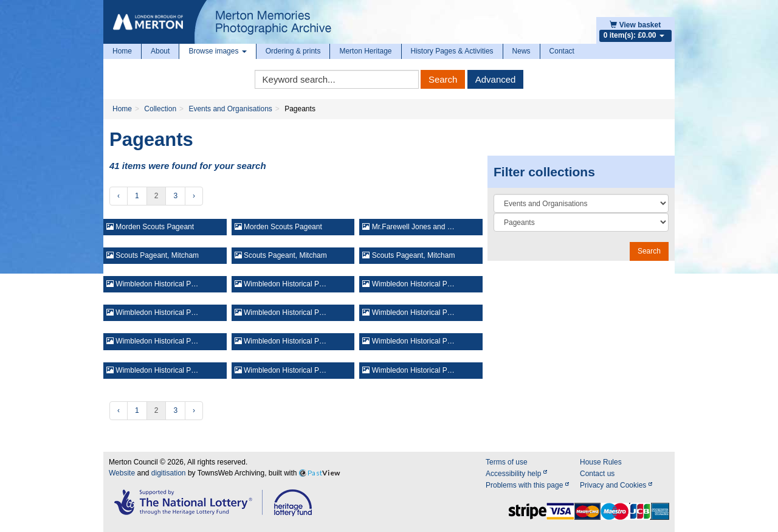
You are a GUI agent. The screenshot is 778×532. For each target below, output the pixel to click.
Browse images (217, 51)
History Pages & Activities (452, 51)
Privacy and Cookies (616, 485)
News (522, 51)
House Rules (601, 462)
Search (443, 79)
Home (122, 51)
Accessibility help (516, 474)
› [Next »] (194, 196)
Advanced (496, 79)
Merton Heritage (365, 51)
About (160, 51)
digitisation (169, 473)
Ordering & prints (293, 51)
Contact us (597, 474)
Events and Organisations (230, 109)
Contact (562, 51)
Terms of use (507, 462)
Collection (160, 109)
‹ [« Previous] (119, 196)
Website (122, 473)
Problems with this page (527, 485)
